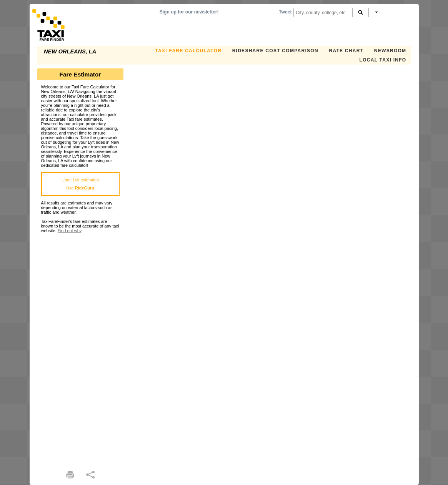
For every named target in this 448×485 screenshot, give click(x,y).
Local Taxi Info (383, 60)
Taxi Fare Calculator (188, 51)
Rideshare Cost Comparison (275, 51)
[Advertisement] (80, 348)
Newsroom (390, 51)
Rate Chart (346, 51)
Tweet (285, 12)
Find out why (70, 231)
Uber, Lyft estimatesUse (80, 184)
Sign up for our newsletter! (189, 12)
